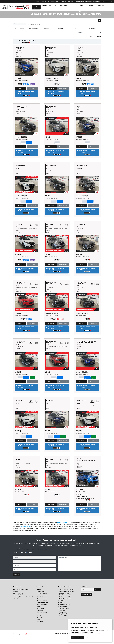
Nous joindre (39, 630)
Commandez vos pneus (42, 611)
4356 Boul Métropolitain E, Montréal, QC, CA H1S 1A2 (93, 2)
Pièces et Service (90, 5)
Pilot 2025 (61, 618)
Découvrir (20, 96)
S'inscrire (97, 598)
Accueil (82, 20)
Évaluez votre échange (41, 620)
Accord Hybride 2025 (65, 607)
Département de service (42, 607)
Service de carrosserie (41, 612)
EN (112, 2)
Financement (101, 5)
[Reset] (34, 32)
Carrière (38, 628)
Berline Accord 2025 (64, 605)
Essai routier (39, 626)
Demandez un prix (40, 622)
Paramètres (89, 638)
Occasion (17, 32)
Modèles (45, 5)
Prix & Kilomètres (19, 36)
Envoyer (16, 582)
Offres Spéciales (78, 5)
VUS (24, 32)
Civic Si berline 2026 (64, 603)
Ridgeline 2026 (63, 622)
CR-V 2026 (62, 610)
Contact (45, 9)
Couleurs (76, 36)
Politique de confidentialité (62, 641)
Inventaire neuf (53, 5)
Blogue (38, 614)
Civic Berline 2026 (64, 601)
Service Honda (40, 616)
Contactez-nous (86, 602)
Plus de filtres (92, 36)
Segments (61, 36)
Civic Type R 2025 (64, 616)
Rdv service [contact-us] (36, 7)
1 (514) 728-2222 (26, 534)
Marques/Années (34, 36)
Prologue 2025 (63, 620)
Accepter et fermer (78, 638)
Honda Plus (39, 624)
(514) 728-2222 (72, 2)
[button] (57, 49)
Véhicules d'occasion (66, 5)
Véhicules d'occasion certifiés (43, 603)
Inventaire (89, 20)
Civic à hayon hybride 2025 (66, 599)
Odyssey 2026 (63, 614)
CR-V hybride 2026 (64, 612)
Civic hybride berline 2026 (66, 597)
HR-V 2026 (62, 609)
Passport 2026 (63, 624)
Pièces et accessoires (41, 609)
